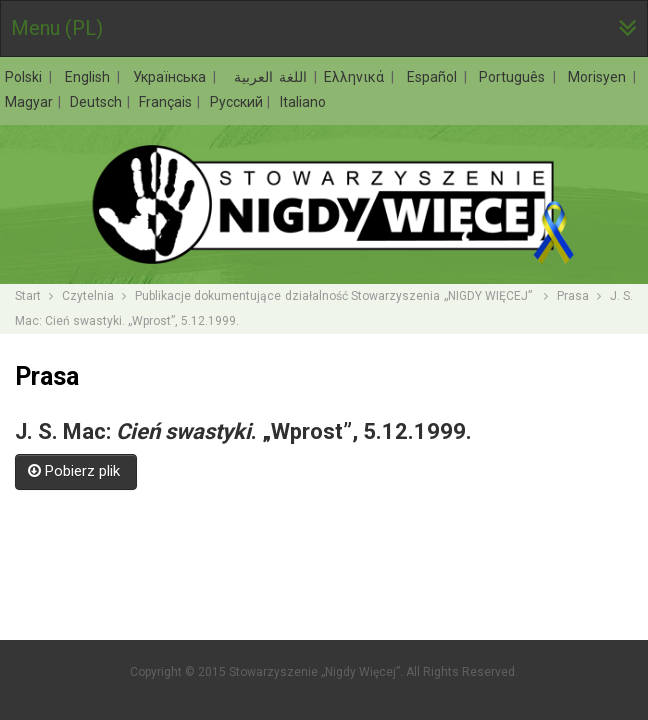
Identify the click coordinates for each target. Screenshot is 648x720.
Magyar (30, 102)
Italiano (303, 102)
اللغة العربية (267, 77)
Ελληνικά (357, 77)
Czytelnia (88, 296)
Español (435, 77)
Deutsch (97, 102)
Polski (26, 77)
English (90, 77)
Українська (172, 77)
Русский (238, 102)
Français (167, 102)
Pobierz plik (76, 471)
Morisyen (600, 77)
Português (515, 77)
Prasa (573, 296)
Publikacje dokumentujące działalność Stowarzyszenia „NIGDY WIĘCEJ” (335, 296)
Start (28, 296)
